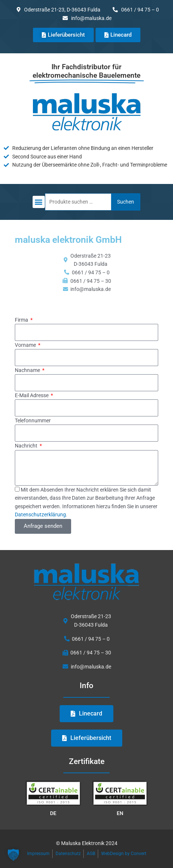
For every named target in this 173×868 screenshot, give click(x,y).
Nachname (28, 370)
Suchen (126, 202)
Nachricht (27, 446)
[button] (39, 202)
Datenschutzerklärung (40, 515)
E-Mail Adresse (32, 395)
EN (120, 813)
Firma (22, 320)
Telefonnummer (33, 420)
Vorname (26, 345)
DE (53, 813)
